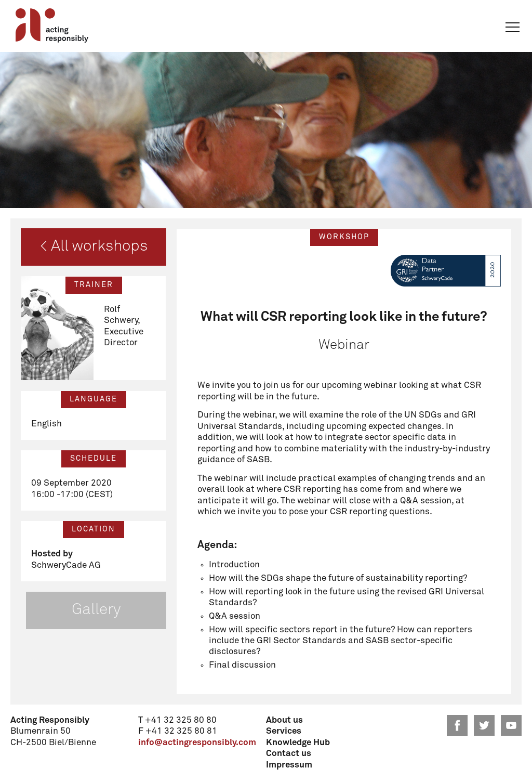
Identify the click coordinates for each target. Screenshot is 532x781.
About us (284, 720)
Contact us (289, 754)
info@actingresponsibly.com (197, 743)
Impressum (289, 765)
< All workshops (94, 246)
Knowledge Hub (298, 743)
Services (284, 731)
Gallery (96, 610)
